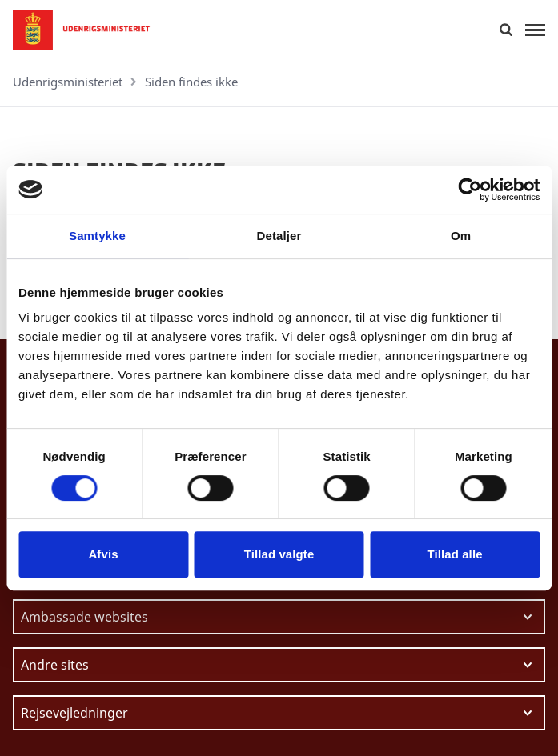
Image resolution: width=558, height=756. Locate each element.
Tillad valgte (279, 554)
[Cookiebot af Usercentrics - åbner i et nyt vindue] (470, 190)
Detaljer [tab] (279, 236)
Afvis (103, 554)
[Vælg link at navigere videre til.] (279, 617)
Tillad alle (454, 554)
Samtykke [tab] (97, 236)
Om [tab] (461, 236)
